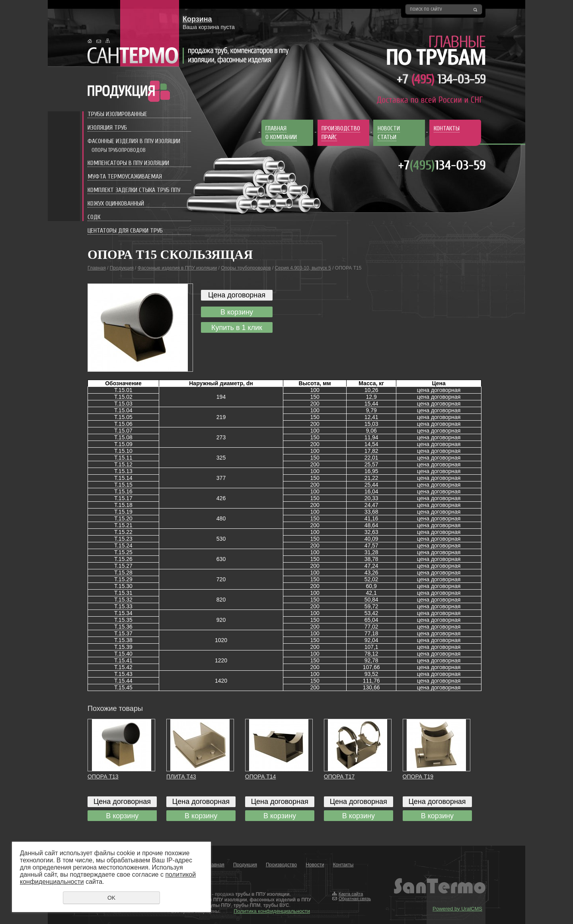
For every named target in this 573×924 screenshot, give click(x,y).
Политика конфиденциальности (272, 911)
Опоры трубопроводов (119, 150)
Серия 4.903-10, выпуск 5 (303, 268)
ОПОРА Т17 (339, 776)
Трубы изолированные (117, 114)
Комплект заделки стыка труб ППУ (134, 190)
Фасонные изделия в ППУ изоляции (134, 141)
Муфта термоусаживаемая (125, 177)
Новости (315, 865)
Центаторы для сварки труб (125, 231)
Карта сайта (351, 894)
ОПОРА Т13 (103, 776)
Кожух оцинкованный (116, 204)
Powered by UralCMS (457, 909)
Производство (281, 865)
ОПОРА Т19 (418, 776)
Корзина (197, 19)
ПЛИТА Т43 (181, 776)
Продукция (122, 268)
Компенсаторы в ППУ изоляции (128, 163)
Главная (97, 268)
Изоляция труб (107, 128)
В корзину (237, 312)
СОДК (94, 217)
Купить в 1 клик (237, 328)
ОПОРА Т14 (261, 776)
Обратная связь (355, 899)
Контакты (343, 865)
